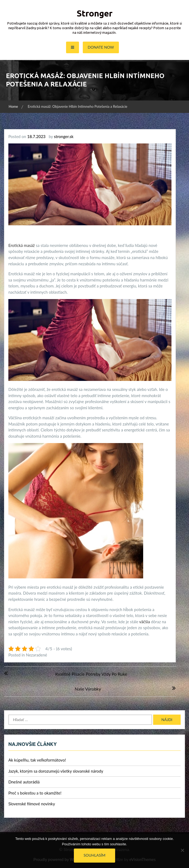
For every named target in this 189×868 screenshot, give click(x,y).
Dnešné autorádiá (24, 782)
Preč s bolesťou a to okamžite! (35, 793)
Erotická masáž (22, 245)
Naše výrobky (88, 689)
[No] (182, 850)
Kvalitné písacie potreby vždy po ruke (91, 674)
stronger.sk (64, 136)
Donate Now (101, 47)
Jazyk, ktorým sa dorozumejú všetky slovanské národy (56, 771)
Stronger (94, 13)
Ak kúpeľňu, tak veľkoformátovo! (37, 760)
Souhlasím (94, 855)
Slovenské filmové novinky (32, 804)
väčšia (144, 622)
